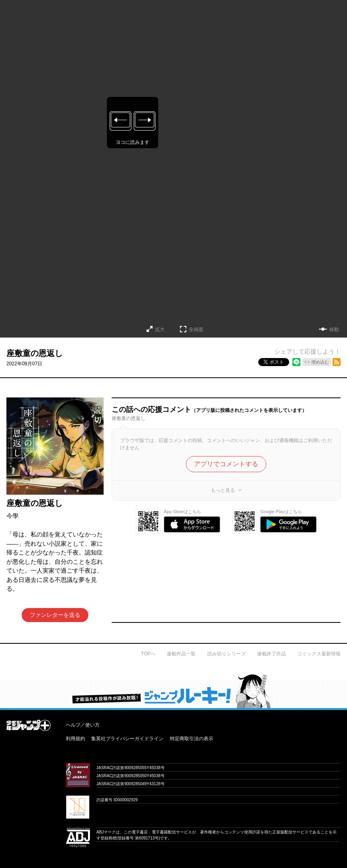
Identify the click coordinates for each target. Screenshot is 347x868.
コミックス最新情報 (319, 654)
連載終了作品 (271, 654)
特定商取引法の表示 (192, 739)
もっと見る (223, 490)
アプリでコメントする (226, 464)
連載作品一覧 (181, 654)
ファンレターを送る (55, 615)
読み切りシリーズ (227, 654)
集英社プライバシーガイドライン (127, 739)
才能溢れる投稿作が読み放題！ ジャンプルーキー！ (173, 691)
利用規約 (76, 739)
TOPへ (148, 654)
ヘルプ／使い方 (83, 725)
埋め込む (320, 362)
